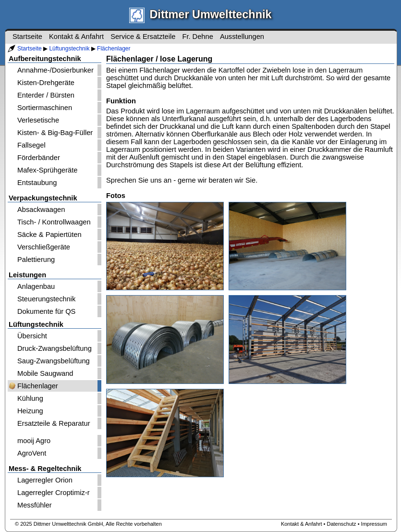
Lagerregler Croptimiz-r (54, 493)
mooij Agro (34, 441)
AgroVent (32, 453)
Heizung (30, 411)
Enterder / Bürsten (46, 95)
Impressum (374, 524)
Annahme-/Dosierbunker (55, 70)
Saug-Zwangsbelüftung (54, 361)
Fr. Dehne (197, 37)
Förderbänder (39, 158)
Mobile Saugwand (45, 373)
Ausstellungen (242, 37)
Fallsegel (31, 145)
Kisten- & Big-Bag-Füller (55, 133)
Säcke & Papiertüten (49, 235)
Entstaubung (37, 183)
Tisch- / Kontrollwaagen (54, 222)
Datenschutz (341, 524)
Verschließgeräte (44, 247)
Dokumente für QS (46, 311)
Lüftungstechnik (69, 49)
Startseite (30, 49)
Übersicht (32, 336)
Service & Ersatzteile (143, 37)
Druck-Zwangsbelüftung (55, 348)
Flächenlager (114, 49)
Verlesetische (38, 120)
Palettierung (36, 260)
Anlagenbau (36, 286)
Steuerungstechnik (46, 299)
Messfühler (35, 505)
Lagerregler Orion (45, 480)
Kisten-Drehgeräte (46, 83)
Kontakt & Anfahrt (76, 37)
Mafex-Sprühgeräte (47, 170)
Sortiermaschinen (45, 108)
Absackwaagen (41, 210)
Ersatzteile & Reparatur (54, 423)
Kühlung (30, 398)
